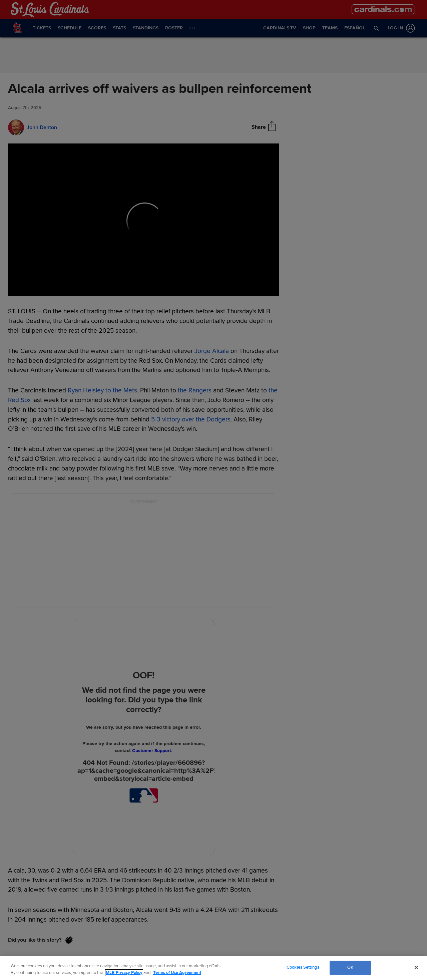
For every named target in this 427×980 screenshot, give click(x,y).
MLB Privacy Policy (124, 973)
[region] (213, 968)
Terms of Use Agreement (177, 973)
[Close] (416, 967)
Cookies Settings (303, 967)
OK (350, 967)
